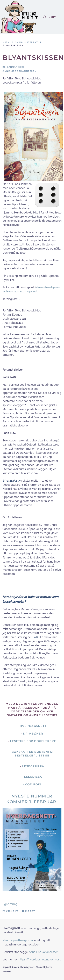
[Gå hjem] (20, 17)
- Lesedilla (32, 777)
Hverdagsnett (33, 726)
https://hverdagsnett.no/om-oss (40, 960)
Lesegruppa (33, 766)
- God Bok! (32, 784)
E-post (28, 911)
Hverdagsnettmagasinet (18, 940)
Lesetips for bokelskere (33, 741)
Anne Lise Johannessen (44, 952)
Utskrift (10, 911)
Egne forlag (10, 904)
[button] (45, 17)
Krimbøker (33, 734)
